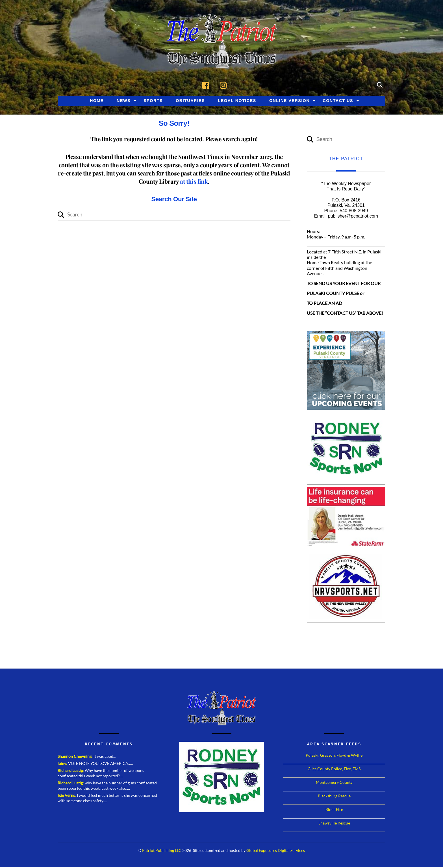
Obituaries (190, 101)
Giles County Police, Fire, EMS (334, 770)
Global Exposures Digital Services (276, 851)
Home (97, 101)
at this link (194, 182)
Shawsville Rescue (334, 824)
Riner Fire (334, 810)
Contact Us (338, 101)
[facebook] (207, 85)
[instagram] (225, 85)
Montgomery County (334, 783)
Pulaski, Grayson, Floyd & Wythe (334, 756)
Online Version (289, 101)
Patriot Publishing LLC (162, 851)
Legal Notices (237, 101)
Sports (153, 101)
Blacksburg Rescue (334, 797)
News (124, 101)
